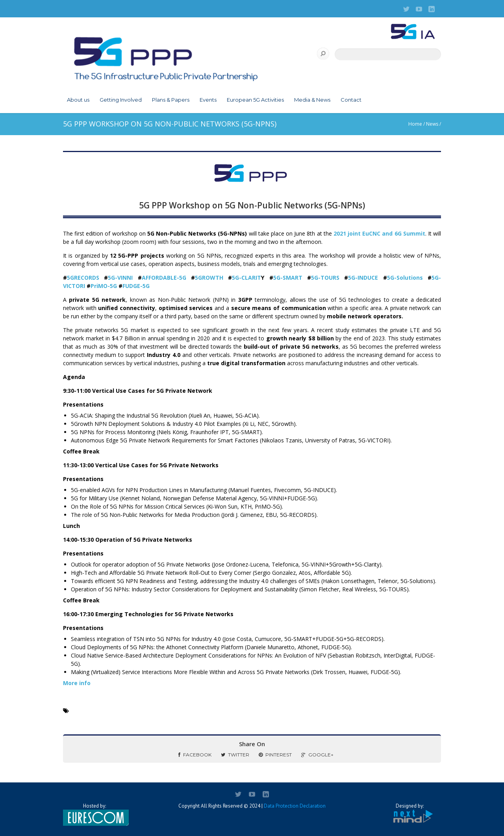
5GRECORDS (85, 278)
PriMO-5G (104, 286)
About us (78, 100)
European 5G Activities (255, 100)
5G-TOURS (325, 278)
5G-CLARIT (246, 278)
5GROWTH (209, 278)
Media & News (312, 100)
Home (415, 124)
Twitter (235, 755)
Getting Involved (121, 100)
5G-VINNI (123, 278)
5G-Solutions (405, 278)
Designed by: (409, 813)
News (432, 124)
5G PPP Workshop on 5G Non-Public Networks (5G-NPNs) (252, 205)
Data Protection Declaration (295, 806)
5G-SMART (288, 278)
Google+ (317, 755)
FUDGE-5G (136, 286)
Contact (351, 100)
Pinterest (275, 755)
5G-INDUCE (363, 278)
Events (208, 100)
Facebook (195, 755)
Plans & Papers (171, 100)
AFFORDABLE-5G (166, 278)
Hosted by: (94, 814)
